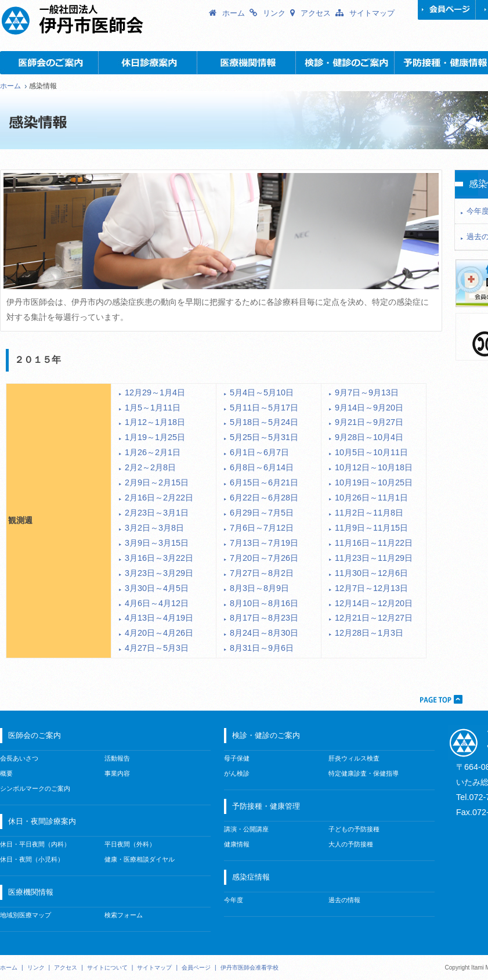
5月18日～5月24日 (264, 422)
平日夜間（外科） (130, 844)
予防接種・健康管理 (266, 806)
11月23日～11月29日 (374, 558)
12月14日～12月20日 (374, 603)
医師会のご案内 (49, 63)
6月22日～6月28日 (264, 498)
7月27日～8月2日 (262, 573)
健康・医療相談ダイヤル (140, 859)
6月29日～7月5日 (262, 513)
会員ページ (447, 10)
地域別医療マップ (26, 915)
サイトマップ (372, 13)
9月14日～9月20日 (369, 408)
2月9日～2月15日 (157, 482)
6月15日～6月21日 (264, 482)
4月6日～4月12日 (157, 603)
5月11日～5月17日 (264, 408)
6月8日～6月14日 (262, 467)
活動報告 (117, 758)
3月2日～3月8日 (154, 528)
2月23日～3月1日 (157, 513)
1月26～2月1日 (153, 452)
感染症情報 (251, 877)
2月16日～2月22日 (159, 498)
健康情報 (237, 844)
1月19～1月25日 (155, 437)
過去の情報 (344, 900)
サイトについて (107, 968)
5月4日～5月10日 (262, 392)
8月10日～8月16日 (264, 603)
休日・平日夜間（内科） (35, 844)
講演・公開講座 (246, 829)
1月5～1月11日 (153, 408)
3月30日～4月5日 (157, 588)
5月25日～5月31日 (264, 437)
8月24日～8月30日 (264, 633)
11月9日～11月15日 (371, 528)
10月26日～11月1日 (371, 498)
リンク (274, 13)
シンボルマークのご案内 (35, 788)
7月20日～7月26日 (264, 558)
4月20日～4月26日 (159, 633)
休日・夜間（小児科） (32, 859)
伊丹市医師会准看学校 (250, 968)
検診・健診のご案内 (345, 63)
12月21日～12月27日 (374, 618)
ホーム (234, 13)
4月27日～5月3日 (157, 648)
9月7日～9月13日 (367, 392)
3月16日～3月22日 (159, 558)
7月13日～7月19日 (264, 543)
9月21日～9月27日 (369, 422)
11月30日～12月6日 (371, 573)
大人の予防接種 (351, 844)
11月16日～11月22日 (374, 543)
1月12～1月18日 (155, 422)
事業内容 (117, 773)
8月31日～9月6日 (262, 648)
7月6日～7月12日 (262, 528)
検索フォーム (124, 915)
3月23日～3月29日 (159, 573)
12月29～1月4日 (155, 392)
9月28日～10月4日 (369, 437)
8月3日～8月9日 (259, 588)
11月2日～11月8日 (369, 513)
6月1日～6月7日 (259, 452)
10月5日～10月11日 (371, 452)
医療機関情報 (247, 63)
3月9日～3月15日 (157, 543)
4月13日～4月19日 (159, 618)
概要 (6, 773)
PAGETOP (440, 699)
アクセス (316, 13)
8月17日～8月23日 (264, 618)
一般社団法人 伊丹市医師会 (104, 20)
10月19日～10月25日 (374, 482)
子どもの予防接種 (354, 829)
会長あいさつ (19, 758)
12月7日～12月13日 (371, 588)
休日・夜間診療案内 (148, 63)
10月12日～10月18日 (374, 467)
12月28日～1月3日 (369, 633)
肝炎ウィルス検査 (354, 758)
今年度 (234, 900)
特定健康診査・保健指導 (364, 773)
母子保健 (237, 758)
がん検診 (237, 773)
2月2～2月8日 (150, 467)
